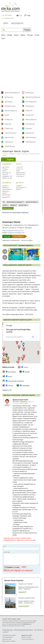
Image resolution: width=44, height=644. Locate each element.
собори (14, 205)
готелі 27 (19, 169)
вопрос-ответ (7, 178)
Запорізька (30, 106)
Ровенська (9, 128)
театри (10, 386)
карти (4, 171)
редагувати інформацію (11, 240)
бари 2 (19, 189)
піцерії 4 (19, 186)
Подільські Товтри (25, 584)
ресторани (12, 372)
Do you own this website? (14, 337)
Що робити (7, 182)
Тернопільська (11, 133)
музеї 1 (5, 193)
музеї (6, 205)
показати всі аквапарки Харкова (15, 212)
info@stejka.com (27, 624)
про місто (6, 167)
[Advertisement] (22, 66)
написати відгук (27, 240)
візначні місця (32, 202)
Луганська (30, 115)
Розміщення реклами (9, 635)
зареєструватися (17, 23)
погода (5, 169)
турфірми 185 (7, 176)
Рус (21, 15)
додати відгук (24, 606)
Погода (30, 35)
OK (33, 337)
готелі (26, 367)
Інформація (7, 164)
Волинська (9, 97)
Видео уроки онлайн (9, 641)
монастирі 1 (7, 195)
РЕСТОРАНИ (39, 630)
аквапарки (25, 154)
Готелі (37, 35)
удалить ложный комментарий (23, 402)
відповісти (24, 401)
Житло (19, 164)
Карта (16, 35)
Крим (7, 115)
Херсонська (9, 137)
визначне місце (26, 637)
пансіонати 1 (21, 174)
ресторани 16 (21, 187)
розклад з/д (6, 173)
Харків (19, 154)
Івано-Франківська (12, 93)
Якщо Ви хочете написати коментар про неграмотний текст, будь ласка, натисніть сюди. (20, 539)
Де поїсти (20, 182)
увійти (6, 23)
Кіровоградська (11, 110)
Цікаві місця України (14, 580)
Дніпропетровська (33, 97)
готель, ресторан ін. (28, 639)
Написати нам (9, 18)
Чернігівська (10, 146)
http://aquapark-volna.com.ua (13, 230)
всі (4, 202)
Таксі (3, 38)
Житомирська (31, 102)
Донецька (9, 102)
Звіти (3, 35)
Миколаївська (31, 119)
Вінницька (30, 93)
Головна (5, 154)
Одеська (8, 124)
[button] (6, 355)
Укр (29, 15)
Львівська (9, 119)
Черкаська (9, 142)
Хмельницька (31, 137)
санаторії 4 (20, 176)
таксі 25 (5, 174)
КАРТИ (6, 632)
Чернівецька (31, 142)
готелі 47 (19, 167)
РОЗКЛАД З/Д (7, 630)
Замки (23, 35)
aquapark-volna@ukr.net (16, 233)
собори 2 (6, 187)
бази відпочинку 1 (21, 172)
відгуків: (22, 592)
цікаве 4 (5, 186)
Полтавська (30, 124)
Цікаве (10, 35)
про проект (8, 15)
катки (10, 376)
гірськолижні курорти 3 (7, 190)
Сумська (29, 128)
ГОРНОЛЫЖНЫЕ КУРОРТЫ (23, 630)
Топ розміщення (7, 637)
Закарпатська (10, 106)
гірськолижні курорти (15, 202)
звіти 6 (5, 197)
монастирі (23, 205)
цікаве (27, 372)
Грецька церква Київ (26, 598)
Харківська (30, 133)
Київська (29, 110)
